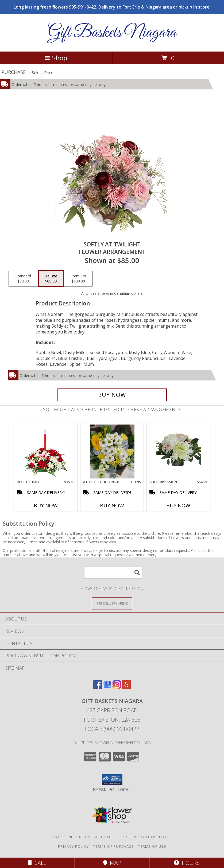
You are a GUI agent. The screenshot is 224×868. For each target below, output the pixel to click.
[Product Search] (113, 573)
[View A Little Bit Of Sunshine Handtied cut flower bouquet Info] (112, 451)
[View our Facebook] (98, 687)
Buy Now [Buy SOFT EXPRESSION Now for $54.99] (178, 505)
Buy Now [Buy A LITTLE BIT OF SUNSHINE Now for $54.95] (112, 505)
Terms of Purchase (113, 846)
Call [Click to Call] (37, 863)
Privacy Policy (73, 846)
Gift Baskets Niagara (112, 33)
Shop (56, 58)
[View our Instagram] (117, 687)
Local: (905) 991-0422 (112, 729)
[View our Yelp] (126, 687)
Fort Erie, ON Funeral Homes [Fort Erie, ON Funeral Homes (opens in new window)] (85, 837)
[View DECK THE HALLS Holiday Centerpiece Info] (46, 452)
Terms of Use (152, 846)
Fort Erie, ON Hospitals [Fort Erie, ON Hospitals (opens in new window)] (145, 837)
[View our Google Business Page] (107, 687)
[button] (112, 780)
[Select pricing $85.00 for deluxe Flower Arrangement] (51, 279)
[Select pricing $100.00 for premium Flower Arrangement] (78, 279)
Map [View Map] (112, 863)
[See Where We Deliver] (112, 603)
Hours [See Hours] (187, 863)
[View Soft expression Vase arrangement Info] (178, 451)
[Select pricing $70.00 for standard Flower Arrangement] (23, 279)
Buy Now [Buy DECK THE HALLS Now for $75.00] (46, 505)
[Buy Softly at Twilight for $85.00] (112, 395)
